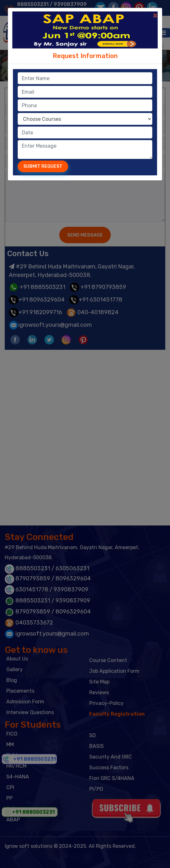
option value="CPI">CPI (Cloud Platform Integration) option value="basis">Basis (85, 119)
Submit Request (43, 166)
